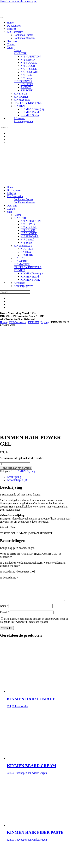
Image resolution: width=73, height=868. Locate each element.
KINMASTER (22, 100)
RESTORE (27, 90)
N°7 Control (27, 75)
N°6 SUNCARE (30, 72)
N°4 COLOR (28, 66)
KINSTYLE (20, 94)
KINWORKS (21, 97)
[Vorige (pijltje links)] (1, 867)
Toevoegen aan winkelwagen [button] (31, 677)
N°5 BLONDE (29, 69)
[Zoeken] (15, 128)
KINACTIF (20, 53)
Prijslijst (11, 29)
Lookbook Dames (23, 35)
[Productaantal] (15, 364)
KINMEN (19, 106)
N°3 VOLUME (29, 63)
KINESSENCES (23, 81)
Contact (11, 44)
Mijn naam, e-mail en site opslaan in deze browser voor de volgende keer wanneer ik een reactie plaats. (34, 524)
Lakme (17, 50)
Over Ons (12, 849)
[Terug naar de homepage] (15, 14)
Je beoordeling (9, 477)
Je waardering (9, 471)
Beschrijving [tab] (14, 376)
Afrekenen (20, 118)
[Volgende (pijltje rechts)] (5, 867)
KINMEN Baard (30, 112)
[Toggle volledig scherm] (5, 864)
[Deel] (8, 864)
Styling (45, 322)
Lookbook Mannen (24, 38)
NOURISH (27, 84)
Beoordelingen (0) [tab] (17, 379)
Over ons (12, 41)
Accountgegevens (23, 121)
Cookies (11, 845)
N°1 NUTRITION (31, 57)
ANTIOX (26, 87)
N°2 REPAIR (28, 60)
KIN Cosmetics (17, 322)
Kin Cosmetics (15, 32)
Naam (4, 509)
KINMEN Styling (30, 115)
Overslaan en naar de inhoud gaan (19, 1)
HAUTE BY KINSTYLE (28, 103)
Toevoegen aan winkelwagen (16, 367)
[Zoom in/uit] (1, 864)
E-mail (5, 516)
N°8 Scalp (26, 78)
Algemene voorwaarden (20, 839)
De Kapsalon (14, 26)
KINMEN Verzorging (32, 109)
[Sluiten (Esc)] (12, 864)
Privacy (11, 842)
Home (10, 23)
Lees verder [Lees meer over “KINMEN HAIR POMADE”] (22, 610)
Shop (10, 47)
